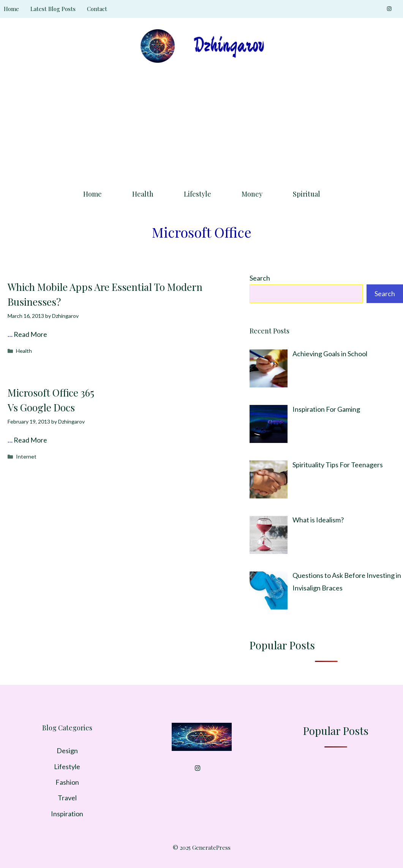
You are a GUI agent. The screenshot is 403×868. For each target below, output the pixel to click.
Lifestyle (198, 194)
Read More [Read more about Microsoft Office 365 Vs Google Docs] (30, 440)
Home (11, 9)
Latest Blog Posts (53, 9)
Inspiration (67, 814)
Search (260, 278)
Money (252, 194)
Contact (97, 9)
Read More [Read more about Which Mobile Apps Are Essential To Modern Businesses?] (30, 334)
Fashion (67, 782)
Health (143, 194)
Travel (67, 798)
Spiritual (307, 194)
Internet (26, 456)
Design (67, 751)
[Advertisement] (201, 124)
